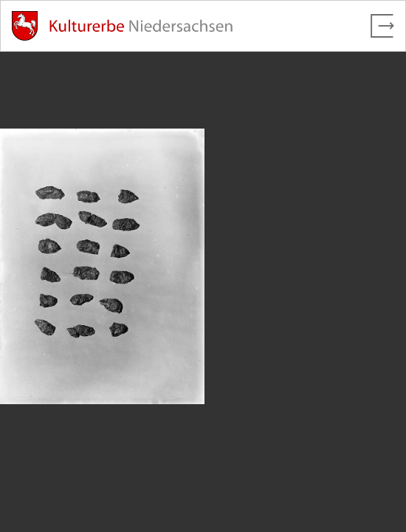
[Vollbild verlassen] (382, 26)
